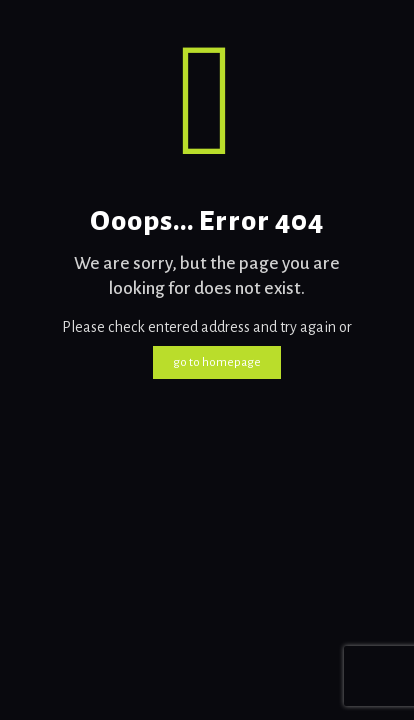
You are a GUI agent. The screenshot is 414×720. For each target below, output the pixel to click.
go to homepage (217, 362)
